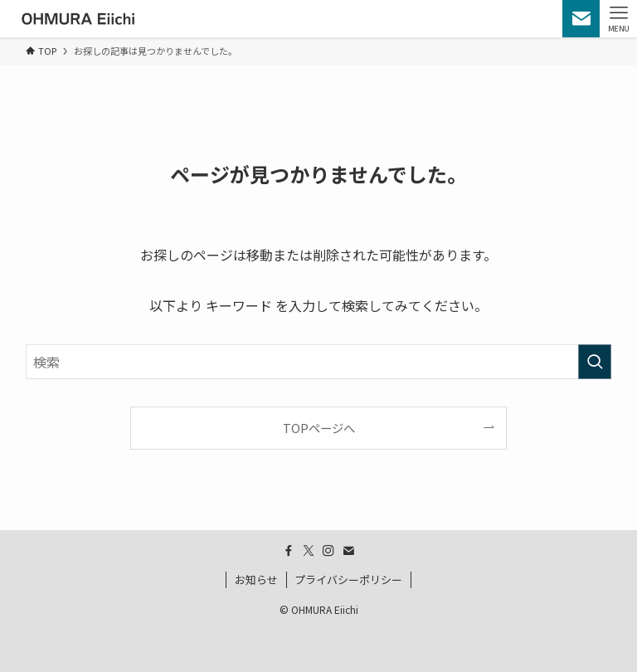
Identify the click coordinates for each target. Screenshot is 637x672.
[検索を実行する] (595, 362)
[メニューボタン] (618, 19)
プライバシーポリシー (348, 579)
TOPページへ (319, 428)
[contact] (348, 551)
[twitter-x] (309, 551)
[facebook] (289, 551)
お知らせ (256, 579)
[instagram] (328, 551)
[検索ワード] (319, 362)
